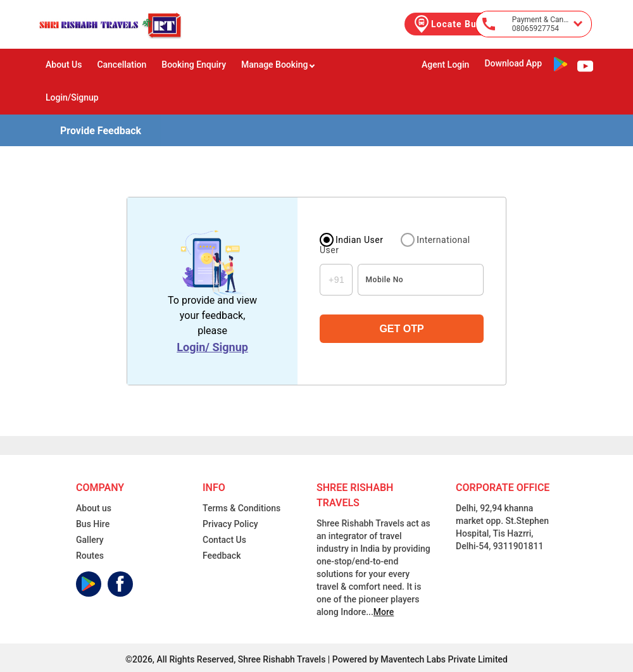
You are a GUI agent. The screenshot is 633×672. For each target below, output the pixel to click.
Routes (90, 556)
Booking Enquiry (194, 65)
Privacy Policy (230, 524)
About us (94, 508)
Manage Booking (278, 65)
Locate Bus (447, 24)
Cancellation (122, 65)
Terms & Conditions (241, 508)
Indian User (359, 240)
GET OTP (401, 329)
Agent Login (445, 65)
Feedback (222, 556)
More (384, 612)
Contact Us (224, 540)
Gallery (90, 540)
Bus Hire (93, 524)
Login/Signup (72, 97)
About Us (64, 65)
